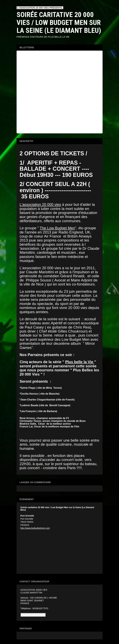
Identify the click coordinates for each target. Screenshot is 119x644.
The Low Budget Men (57, 228)
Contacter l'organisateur (33, 615)
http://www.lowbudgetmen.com (35, 528)
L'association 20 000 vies (40, 204)
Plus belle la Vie (80, 362)
